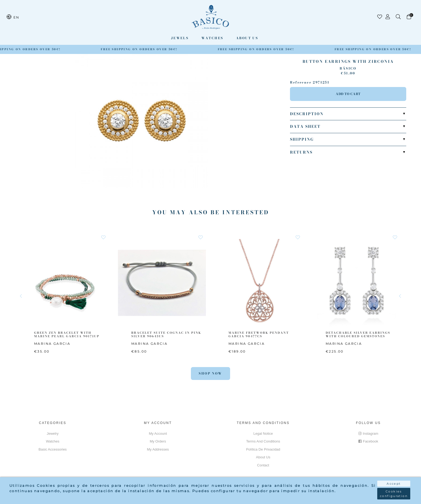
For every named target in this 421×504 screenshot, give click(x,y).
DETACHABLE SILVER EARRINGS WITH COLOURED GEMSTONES (358, 334)
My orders (158, 441)
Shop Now (210, 373)
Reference (301, 82)
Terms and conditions (263, 441)
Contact (263, 465)
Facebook (368, 441)
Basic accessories (53, 449)
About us (247, 38)
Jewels (180, 38)
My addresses (158, 449)
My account (158, 434)
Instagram (368, 434)
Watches (212, 38)
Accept (394, 484)
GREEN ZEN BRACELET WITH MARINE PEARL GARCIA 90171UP (67, 334)
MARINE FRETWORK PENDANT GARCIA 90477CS (259, 334)
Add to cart (348, 94)
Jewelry (53, 434)
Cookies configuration (394, 494)
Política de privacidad (263, 449)
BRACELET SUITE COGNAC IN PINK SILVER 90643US (166, 334)
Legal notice (263, 434)
